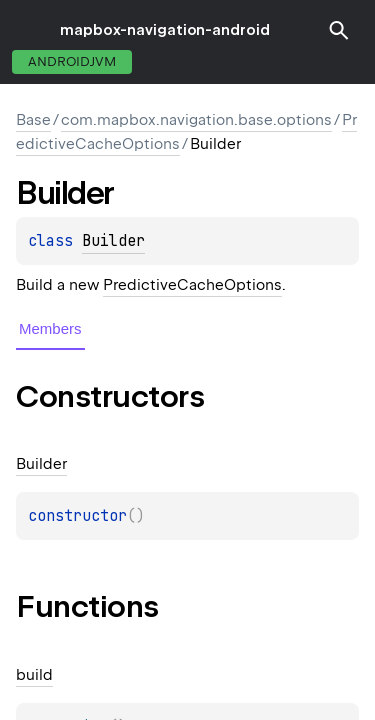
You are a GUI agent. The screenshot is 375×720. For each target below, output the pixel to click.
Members (50, 328)
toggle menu (30, 30)
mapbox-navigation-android (165, 30)
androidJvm (72, 61)
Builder (113, 241)
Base (33, 120)
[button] (339, 30)
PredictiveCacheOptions (192, 285)
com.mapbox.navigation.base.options (196, 120)
